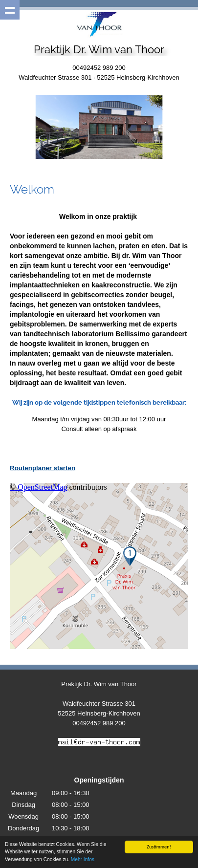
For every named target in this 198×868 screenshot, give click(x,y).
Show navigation (10, 10)
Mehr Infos (83, 859)
